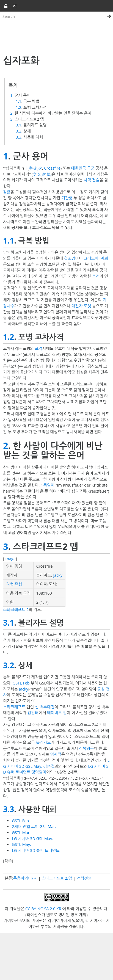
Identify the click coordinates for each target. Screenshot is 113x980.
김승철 (49, 766)
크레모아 (91, 258)
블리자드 (43, 742)
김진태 (33, 713)
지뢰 (104, 258)
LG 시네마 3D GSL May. (32, 839)
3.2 (18, 131)
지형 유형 (14, 584)
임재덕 (56, 754)
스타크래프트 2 (16, 610)
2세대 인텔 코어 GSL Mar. (34, 826)
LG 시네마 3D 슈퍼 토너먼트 (36, 850)
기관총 (67, 198)
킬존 (7, 192)
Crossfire (52, 168)
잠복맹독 (86, 748)
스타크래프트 (14, 707)
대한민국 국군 (83, 168)
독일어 (49, 485)
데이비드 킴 (57, 713)
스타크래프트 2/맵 (57, 878)
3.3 (18, 137)
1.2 (18, 107)
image (10, 559)
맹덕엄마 (39, 772)
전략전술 (84, 878)
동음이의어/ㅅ (25, 878)
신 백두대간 (45, 707)
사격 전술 (92, 180)
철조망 (70, 258)
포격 (96, 276)
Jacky (58, 575)
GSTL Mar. (21, 833)
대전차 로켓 (81, 306)
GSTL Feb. (22, 683)
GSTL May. (21, 844)
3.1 (18, 125)
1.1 (18, 101)
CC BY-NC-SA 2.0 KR (43, 909)
